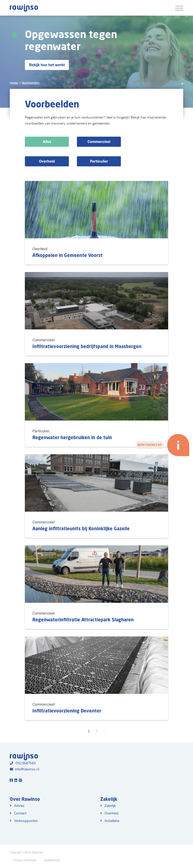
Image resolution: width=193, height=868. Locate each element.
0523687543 (23, 763)
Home (14, 83)
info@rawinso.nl (25, 769)
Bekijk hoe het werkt (47, 65)
